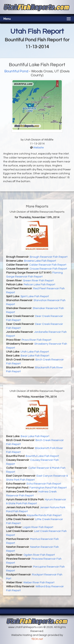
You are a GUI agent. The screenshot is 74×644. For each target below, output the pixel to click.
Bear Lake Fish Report (35, 356)
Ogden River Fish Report (39, 555)
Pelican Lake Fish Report (39, 285)
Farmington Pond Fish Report (48, 488)
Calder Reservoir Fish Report (48, 265)
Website (38, 148)
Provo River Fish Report (37, 340)
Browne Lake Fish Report (40, 261)
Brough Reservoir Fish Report (49, 257)
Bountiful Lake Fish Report (42, 456)
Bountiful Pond (16, 71)
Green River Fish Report (38, 281)
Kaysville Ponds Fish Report (44, 515)
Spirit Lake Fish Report (35, 296)
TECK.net (37, 639)
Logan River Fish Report (38, 527)
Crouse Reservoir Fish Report (48, 269)
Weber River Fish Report (39, 583)
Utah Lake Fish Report (35, 352)
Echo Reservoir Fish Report (44, 484)
